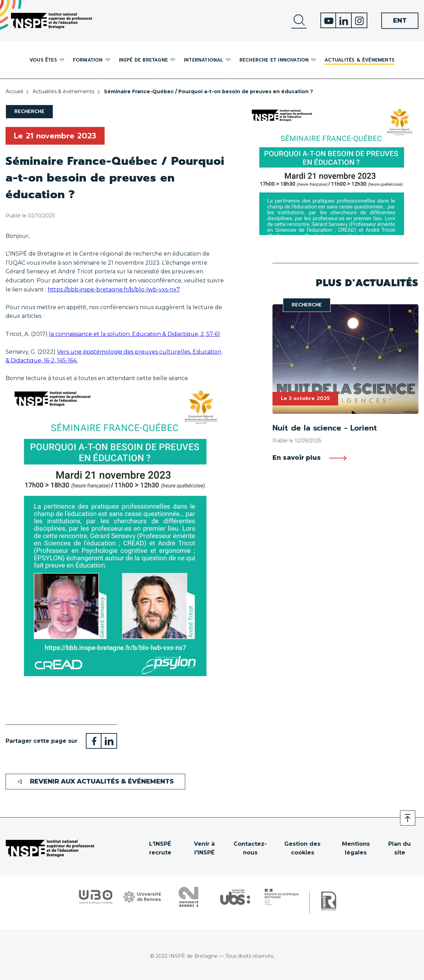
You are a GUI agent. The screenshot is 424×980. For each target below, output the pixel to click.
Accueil (14, 91)
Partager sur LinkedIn (109, 741)
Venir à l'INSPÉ (204, 848)
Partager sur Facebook (94, 741)
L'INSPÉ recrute (160, 848)
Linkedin (344, 20)
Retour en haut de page (408, 818)
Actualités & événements (360, 60)
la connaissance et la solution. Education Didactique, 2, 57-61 (134, 334)
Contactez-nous (250, 848)
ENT (400, 21)
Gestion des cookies (302, 848)
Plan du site (399, 848)
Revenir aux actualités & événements (102, 781)
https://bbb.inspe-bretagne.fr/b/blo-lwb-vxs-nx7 (114, 290)
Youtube (328, 20)
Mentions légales (356, 848)
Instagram (360, 20)
